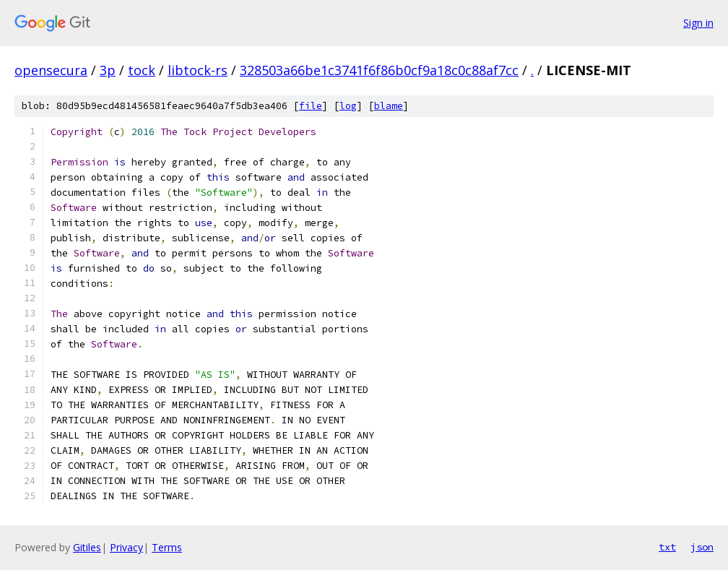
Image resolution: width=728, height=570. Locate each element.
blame (389, 106)
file (311, 106)
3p (108, 70)
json (702, 547)
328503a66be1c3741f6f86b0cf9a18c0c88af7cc (379, 70)
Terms (167, 547)
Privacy (126, 547)
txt (667, 547)
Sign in (698, 23)
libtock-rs (198, 70)
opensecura (51, 70)
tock (142, 70)
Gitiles (87, 547)
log (348, 106)
